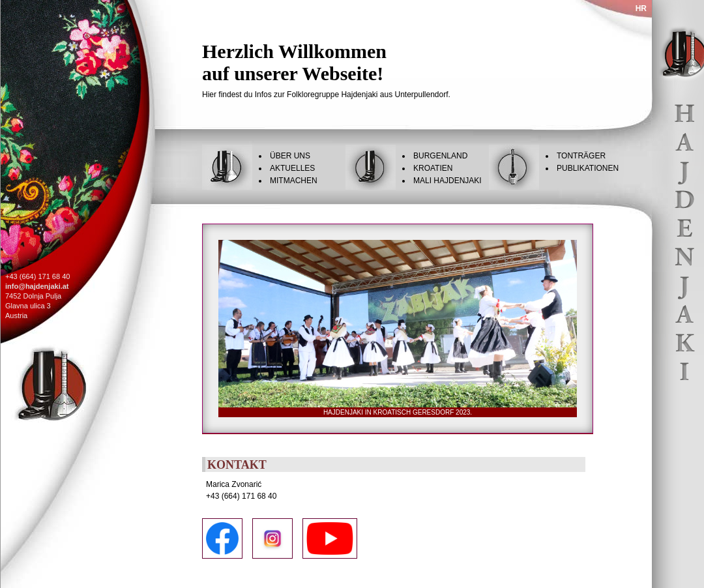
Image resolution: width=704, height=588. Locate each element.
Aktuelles (292, 168)
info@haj (21, 286)
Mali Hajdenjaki (447, 181)
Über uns (290, 156)
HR (641, 8)
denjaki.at (52, 286)
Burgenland (440, 156)
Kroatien (433, 168)
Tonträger (581, 156)
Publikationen (588, 168)
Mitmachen (294, 181)
